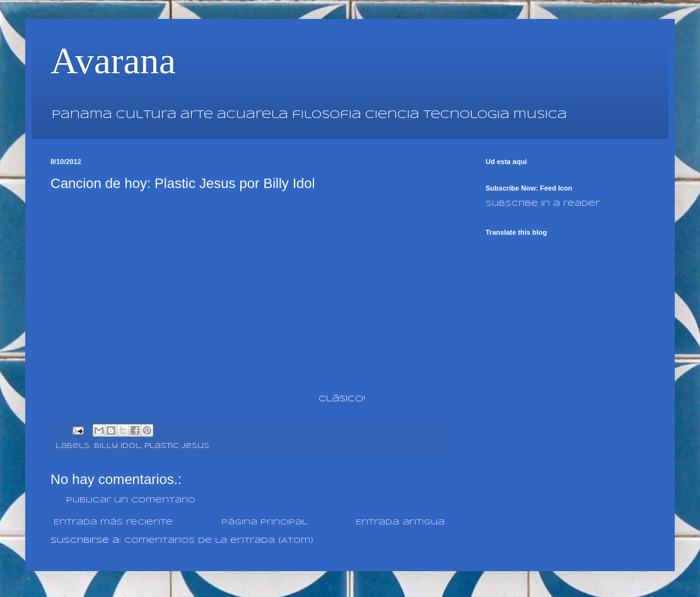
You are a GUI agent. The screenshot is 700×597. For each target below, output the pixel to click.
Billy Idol (117, 446)
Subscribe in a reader (543, 204)
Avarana (113, 61)
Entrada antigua (400, 522)
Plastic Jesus (177, 446)
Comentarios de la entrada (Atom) (219, 541)
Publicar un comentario (131, 500)
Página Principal (264, 522)
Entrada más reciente (113, 522)
